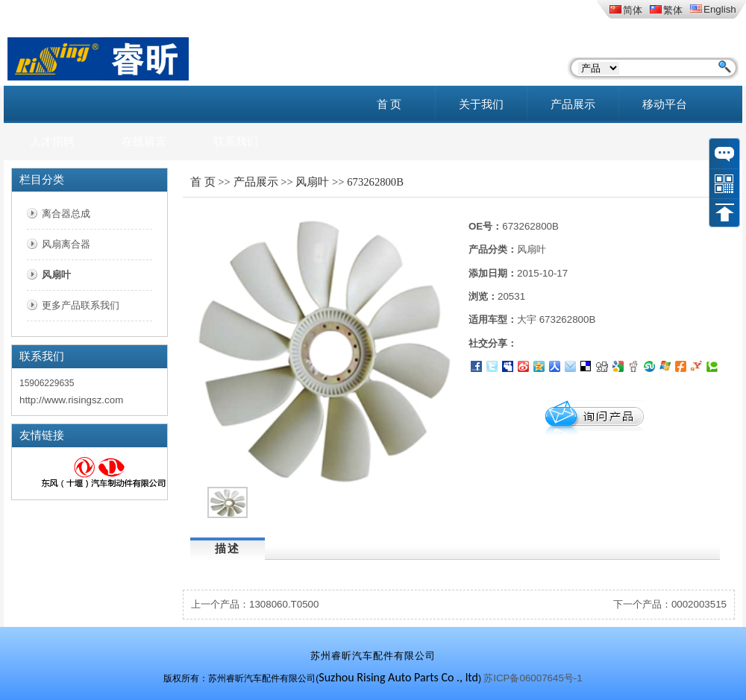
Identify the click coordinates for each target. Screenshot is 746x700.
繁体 (666, 10)
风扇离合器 (66, 244)
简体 (626, 10)
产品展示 (573, 104)
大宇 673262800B (556, 319)
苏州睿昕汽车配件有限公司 (373, 656)
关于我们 (481, 104)
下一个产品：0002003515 (670, 604)
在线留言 (144, 142)
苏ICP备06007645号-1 (533, 678)
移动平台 (665, 104)
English (713, 9)
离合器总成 (66, 214)
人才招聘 (52, 142)
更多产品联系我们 (81, 305)
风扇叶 (56, 275)
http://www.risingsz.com (71, 400)
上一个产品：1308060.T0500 (255, 604)
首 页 (389, 104)
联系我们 (236, 142)
